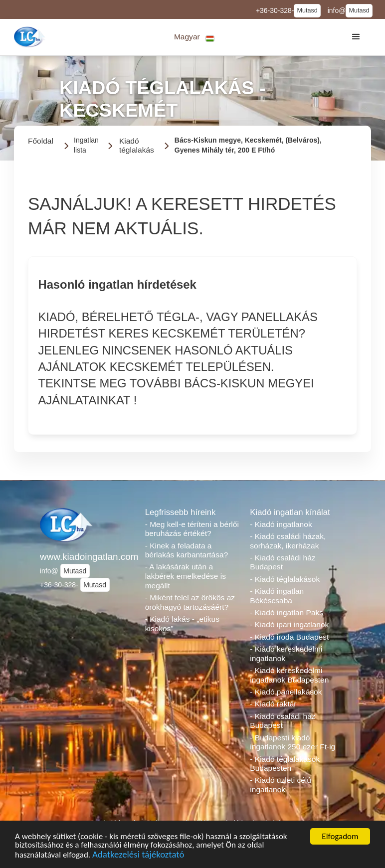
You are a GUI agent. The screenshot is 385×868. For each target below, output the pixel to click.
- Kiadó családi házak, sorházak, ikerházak (288, 541)
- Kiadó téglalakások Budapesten (285, 764)
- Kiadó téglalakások (285, 579)
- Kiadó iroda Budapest (289, 637)
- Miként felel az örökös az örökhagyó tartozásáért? (190, 602)
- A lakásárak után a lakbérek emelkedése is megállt (186, 576)
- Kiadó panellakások (286, 692)
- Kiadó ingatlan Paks (287, 612)
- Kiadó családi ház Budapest (283, 562)
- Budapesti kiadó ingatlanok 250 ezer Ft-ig (292, 742)
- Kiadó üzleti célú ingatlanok (281, 785)
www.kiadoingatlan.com (88, 557)
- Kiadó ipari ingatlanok (289, 624)
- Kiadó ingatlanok (281, 524)
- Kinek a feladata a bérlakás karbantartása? (187, 550)
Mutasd (307, 10)
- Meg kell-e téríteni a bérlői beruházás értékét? (192, 529)
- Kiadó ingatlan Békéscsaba (277, 596)
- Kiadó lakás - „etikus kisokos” (182, 624)
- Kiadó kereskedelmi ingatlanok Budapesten (289, 675)
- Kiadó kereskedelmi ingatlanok (286, 654)
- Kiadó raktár (273, 704)
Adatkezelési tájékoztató (138, 858)
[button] (194, 37)
